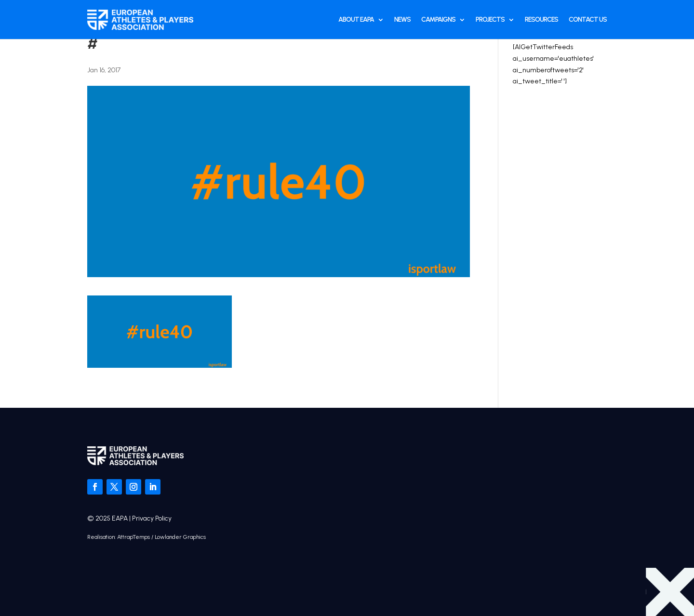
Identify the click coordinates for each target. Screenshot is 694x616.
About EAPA (356, 20)
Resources (541, 20)
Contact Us (588, 20)
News (402, 20)
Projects (490, 20)
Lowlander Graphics (180, 537)
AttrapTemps (133, 537)
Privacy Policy (152, 518)
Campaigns (438, 20)
